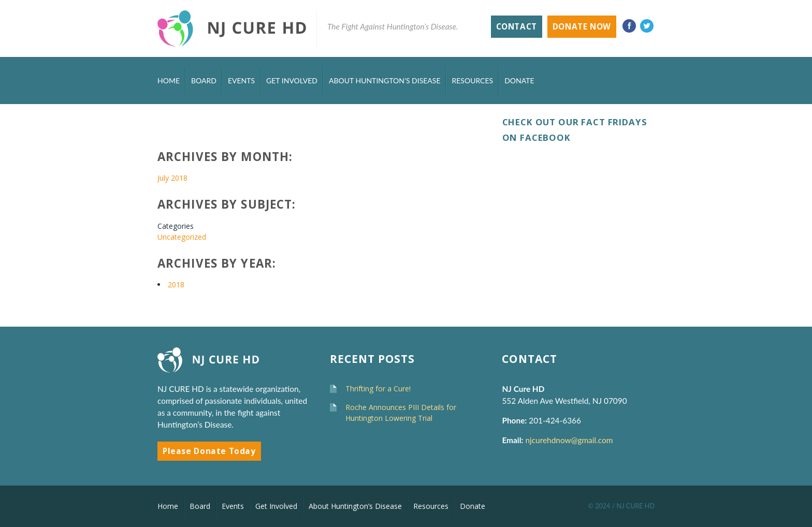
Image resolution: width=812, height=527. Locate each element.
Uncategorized (182, 237)
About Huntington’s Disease (385, 80)
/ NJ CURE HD (633, 506)
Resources (472, 80)
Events (241, 80)
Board (204, 80)
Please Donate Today (209, 451)
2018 (176, 284)
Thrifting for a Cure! (378, 389)
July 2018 (172, 178)
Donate (519, 80)
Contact (517, 27)
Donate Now (582, 27)
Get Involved (292, 80)
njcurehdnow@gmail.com (570, 440)
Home (169, 80)
